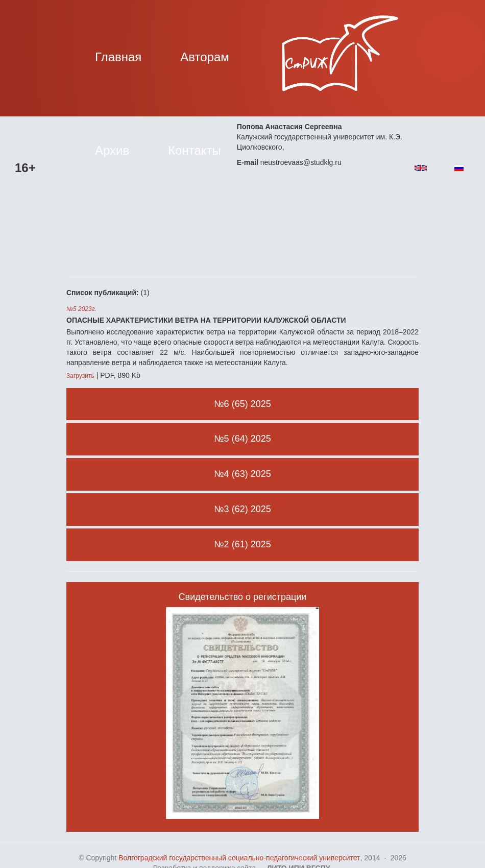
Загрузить (80, 376)
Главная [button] (118, 57)
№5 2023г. (81, 309)
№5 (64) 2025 (242, 439)
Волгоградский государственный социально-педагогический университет (239, 858)
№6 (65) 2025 (242, 404)
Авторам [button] (205, 57)
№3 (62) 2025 (242, 509)
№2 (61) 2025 (242, 544)
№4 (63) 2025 (242, 474)
